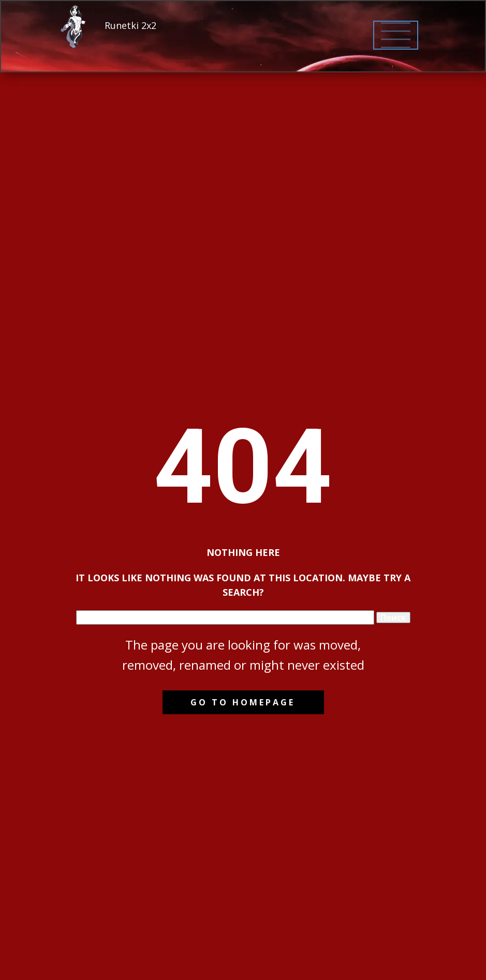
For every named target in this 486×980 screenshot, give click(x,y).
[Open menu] (395, 35)
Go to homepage (243, 702)
